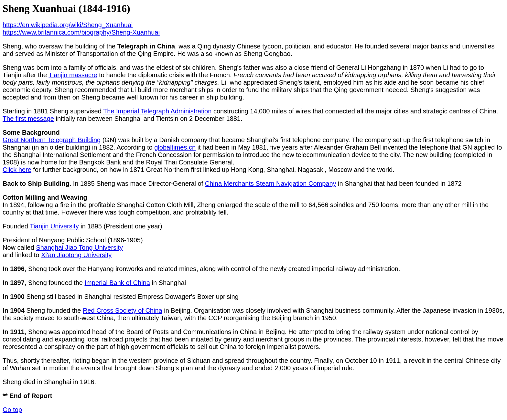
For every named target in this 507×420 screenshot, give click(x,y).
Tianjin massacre (73, 75)
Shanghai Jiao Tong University (79, 247)
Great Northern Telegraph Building (52, 140)
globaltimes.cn (175, 147)
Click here (17, 170)
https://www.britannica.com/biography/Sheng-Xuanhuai (81, 32)
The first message (28, 119)
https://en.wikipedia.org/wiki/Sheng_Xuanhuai (68, 25)
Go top (12, 410)
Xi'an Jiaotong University (76, 255)
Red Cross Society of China (123, 310)
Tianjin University (54, 226)
